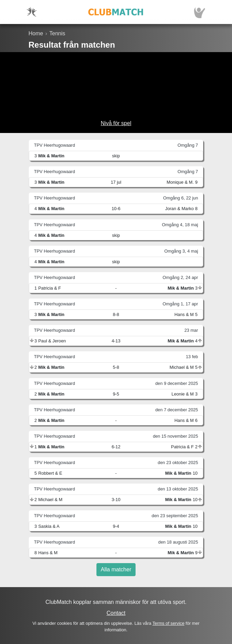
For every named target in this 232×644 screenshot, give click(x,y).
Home (36, 33)
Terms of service (168, 623)
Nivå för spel (116, 123)
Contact (116, 613)
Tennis (57, 33)
